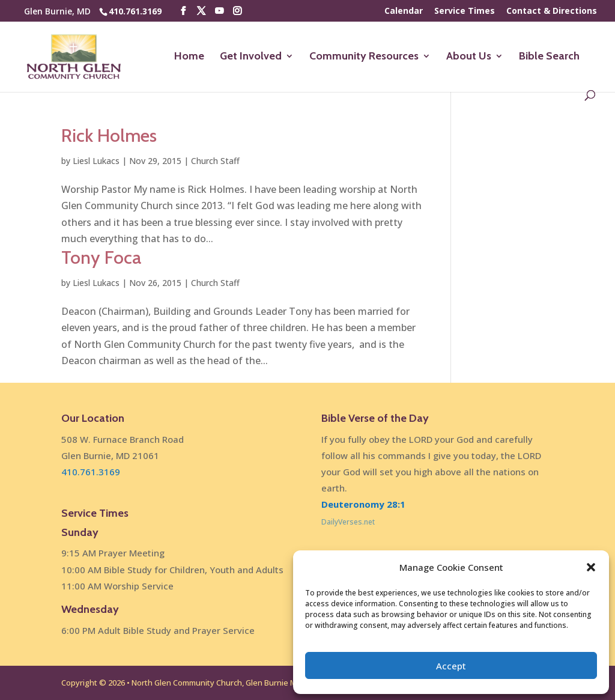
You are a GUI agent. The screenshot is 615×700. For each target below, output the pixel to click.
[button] (591, 567)
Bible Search (549, 57)
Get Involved (251, 57)
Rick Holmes (109, 135)
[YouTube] (219, 11)
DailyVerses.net (348, 522)
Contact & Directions (552, 11)
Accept (451, 666)
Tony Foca (101, 257)
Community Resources (364, 57)
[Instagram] (237, 11)
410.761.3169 (135, 11)
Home (189, 57)
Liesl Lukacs (96, 161)
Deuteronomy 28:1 (363, 504)
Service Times (465, 11)
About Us (469, 57)
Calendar (404, 11)
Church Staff (215, 161)
